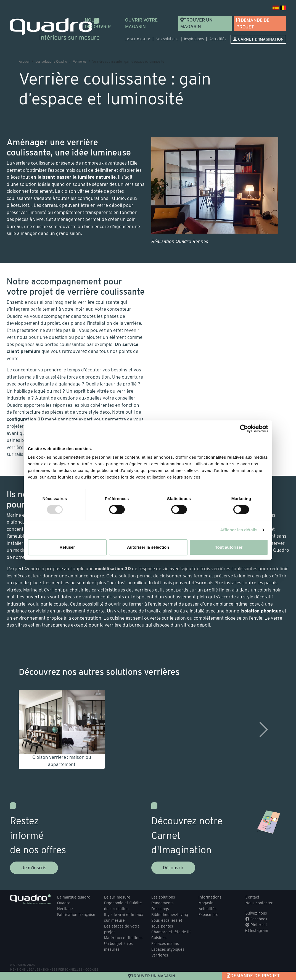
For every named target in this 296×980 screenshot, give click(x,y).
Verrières (80, 61)
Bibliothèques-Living (170, 915)
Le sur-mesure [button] (138, 39)
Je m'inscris (34, 868)
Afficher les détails (239, 530)
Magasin (206, 903)
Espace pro (208, 915)
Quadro (64, 903)
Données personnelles (63, 970)
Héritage (65, 909)
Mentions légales (25, 970)
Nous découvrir (98, 23)
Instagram (257, 931)
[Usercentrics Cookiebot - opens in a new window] (244, 429)
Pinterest (256, 925)
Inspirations (194, 39)
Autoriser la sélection (148, 547)
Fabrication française (76, 915)
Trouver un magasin (196, 23)
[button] (30, 730)
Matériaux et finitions (123, 938)
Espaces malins (165, 944)
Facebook (256, 919)
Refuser (67, 547)
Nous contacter (259, 903)
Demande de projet (253, 24)
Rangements (162, 903)
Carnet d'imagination (258, 39)
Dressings (160, 909)
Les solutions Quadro (51, 61)
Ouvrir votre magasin (141, 23)
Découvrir (173, 868)
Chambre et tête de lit (171, 932)
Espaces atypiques (168, 949)
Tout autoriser (229, 547)
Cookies (92, 970)
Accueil (24, 61)
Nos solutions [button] (167, 39)
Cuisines (159, 938)
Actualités (218, 39)
